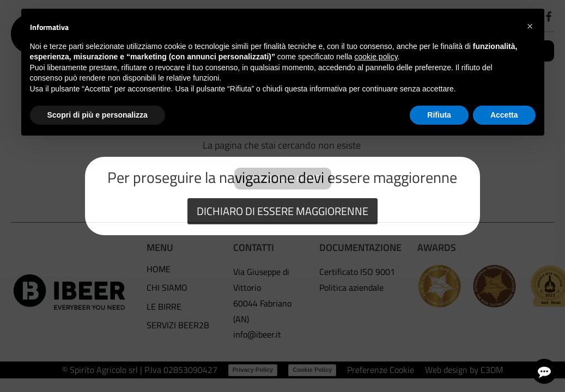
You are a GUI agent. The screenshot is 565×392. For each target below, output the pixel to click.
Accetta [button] (504, 115)
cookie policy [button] (376, 57)
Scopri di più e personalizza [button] (98, 115)
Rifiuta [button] (439, 115)
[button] (530, 26)
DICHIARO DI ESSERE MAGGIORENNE (282, 211)
